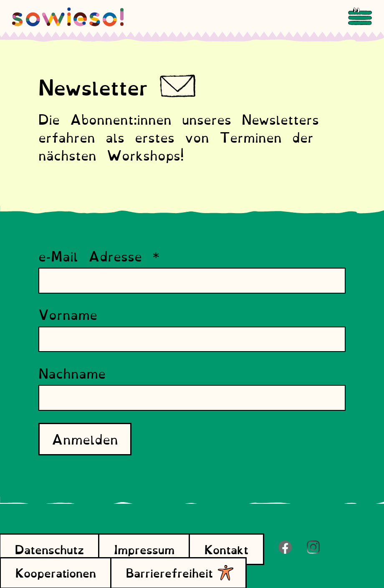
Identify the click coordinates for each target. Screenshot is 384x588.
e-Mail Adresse (99, 256)
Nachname (72, 373)
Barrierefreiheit (178, 572)
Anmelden (85, 439)
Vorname (68, 314)
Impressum (144, 549)
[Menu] (360, 17)
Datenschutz (49, 549)
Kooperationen (56, 572)
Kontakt (226, 549)
